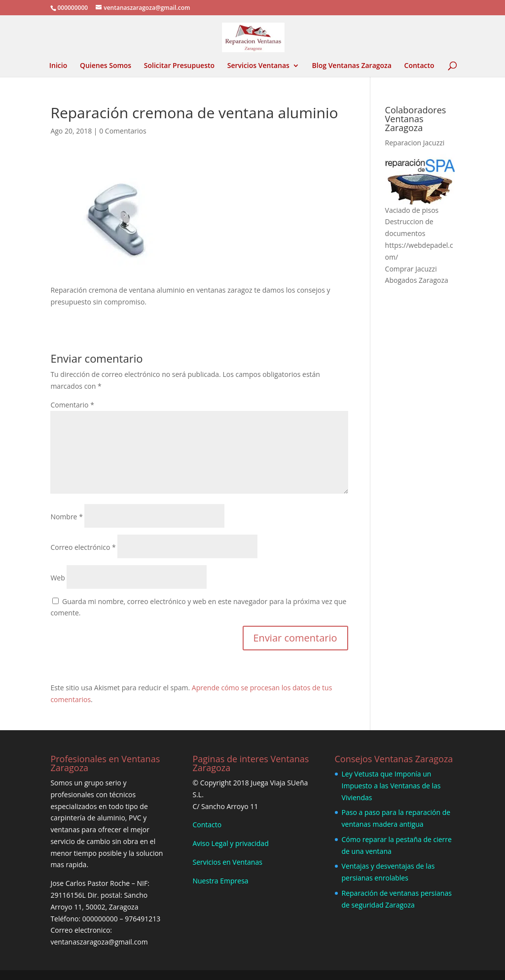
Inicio (58, 66)
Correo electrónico (83, 547)
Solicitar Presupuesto (179, 66)
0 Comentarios (123, 131)
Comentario (72, 405)
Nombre (66, 517)
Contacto (419, 66)
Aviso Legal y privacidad (230, 843)
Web (57, 578)
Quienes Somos (106, 66)
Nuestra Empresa (220, 881)
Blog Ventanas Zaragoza (352, 66)
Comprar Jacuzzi (411, 269)
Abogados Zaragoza (417, 280)
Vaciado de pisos (412, 210)
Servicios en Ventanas (227, 862)
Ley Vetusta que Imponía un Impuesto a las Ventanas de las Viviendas (391, 786)
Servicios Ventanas (258, 66)
